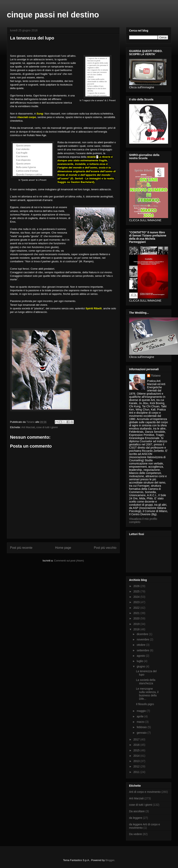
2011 (137, 772)
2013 (137, 761)
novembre (143, 639)
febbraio (142, 727)
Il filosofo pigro (145, 704)
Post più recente (21, 548)
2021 (137, 613)
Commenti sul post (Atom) (69, 561)
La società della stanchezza (146, 682)
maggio (142, 711)
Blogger (110, 860)
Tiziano (156, 376)
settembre (143, 650)
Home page (63, 548)
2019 (137, 624)
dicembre (143, 634)
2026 (137, 586)
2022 (137, 608)
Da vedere (136, 834)
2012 (137, 766)
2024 (137, 597)
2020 (137, 618)
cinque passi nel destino (53, 15)
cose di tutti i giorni (47, 427)
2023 (137, 602)
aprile (140, 716)
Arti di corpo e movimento (145, 792)
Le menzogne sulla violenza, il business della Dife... (147, 694)
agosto (141, 656)
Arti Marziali (28, 427)
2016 (137, 745)
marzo (141, 722)
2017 (137, 739)
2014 (137, 756)
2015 (137, 750)
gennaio (142, 733)
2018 (137, 629)
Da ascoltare (137, 811)
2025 (137, 591)
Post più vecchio (105, 548)
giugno (141, 666)
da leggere (136, 818)
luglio (140, 661)
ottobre (141, 645)
